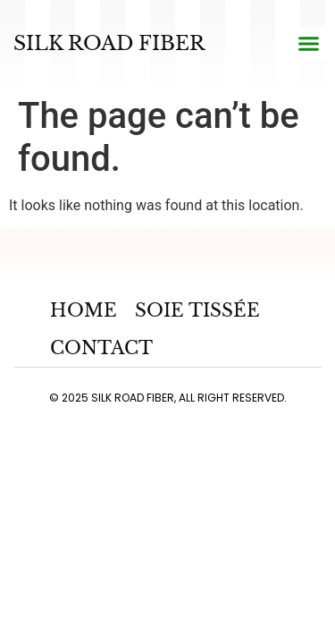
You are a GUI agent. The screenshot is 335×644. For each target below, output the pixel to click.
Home (84, 310)
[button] (308, 44)
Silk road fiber (109, 43)
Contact (101, 348)
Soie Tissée (197, 310)
